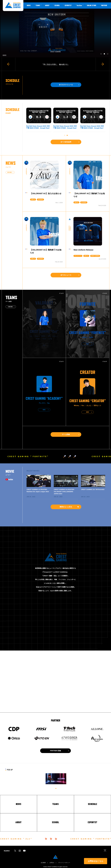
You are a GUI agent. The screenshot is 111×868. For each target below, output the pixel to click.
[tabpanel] (56, 779)
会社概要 (43, 863)
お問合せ (52, 863)
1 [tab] (56, 788)
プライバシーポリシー (64, 863)
